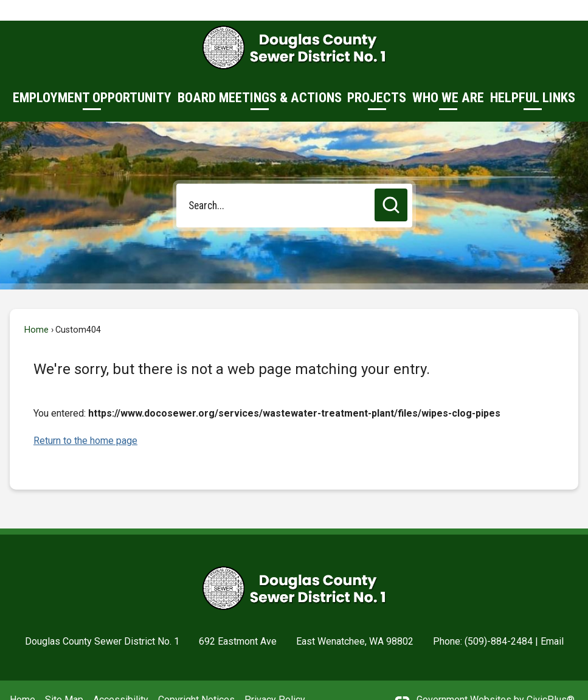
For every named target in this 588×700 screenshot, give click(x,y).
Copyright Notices (196, 679)
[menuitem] (92, 77)
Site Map (64, 679)
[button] (391, 184)
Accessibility (121, 679)
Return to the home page (85, 420)
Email (552, 621)
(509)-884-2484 (499, 621)
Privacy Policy (275, 679)
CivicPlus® (551, 679)
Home (36, 309)
